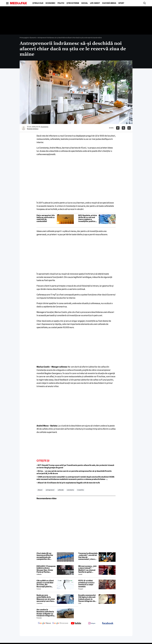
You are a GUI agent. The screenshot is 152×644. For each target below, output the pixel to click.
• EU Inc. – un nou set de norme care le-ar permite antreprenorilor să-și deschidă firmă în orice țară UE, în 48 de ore (74, 472)
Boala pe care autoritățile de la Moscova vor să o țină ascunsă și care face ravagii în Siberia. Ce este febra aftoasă (46, 598)
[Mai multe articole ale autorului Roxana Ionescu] (24, 128)
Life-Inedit (95, 3)
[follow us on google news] (44, 623)
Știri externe (73, 3)
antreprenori (50, 490)
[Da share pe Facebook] (118, 128)
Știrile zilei (38, 3)
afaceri (40, 490)
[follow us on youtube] (76, 623)
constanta (70, 490)
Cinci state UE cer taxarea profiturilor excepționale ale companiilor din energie (45, 556)
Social (85, 3)
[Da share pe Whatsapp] (129, 128)
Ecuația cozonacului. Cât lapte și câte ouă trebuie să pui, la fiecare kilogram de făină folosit (87, 598)
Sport (121, 3)
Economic (50, 3)
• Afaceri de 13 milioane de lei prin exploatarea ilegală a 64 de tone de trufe (68, 483)
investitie (80, 490)
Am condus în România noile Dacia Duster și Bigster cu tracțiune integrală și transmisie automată (46, 613)
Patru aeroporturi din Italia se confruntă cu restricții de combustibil (46, 218)
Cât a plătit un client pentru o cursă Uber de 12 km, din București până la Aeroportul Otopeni (45, 584)
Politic (61, 3)
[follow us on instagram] (92, 623)
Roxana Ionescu (33, 129)
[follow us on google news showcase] (60, 623)
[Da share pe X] (123, 128)
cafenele (61, 490)
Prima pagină (24, 38)
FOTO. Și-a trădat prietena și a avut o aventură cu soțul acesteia (86, 584)
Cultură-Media (109, 3)
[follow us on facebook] (108, 623)
